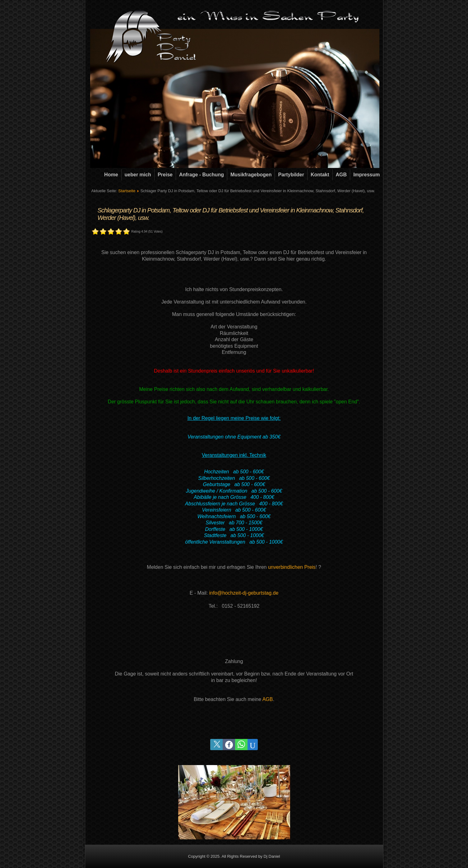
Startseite (127, 191)
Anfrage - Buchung (202, 175)
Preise (165, 175)
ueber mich (138, 175)
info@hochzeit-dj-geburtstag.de (244, 593)
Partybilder (291, 175)
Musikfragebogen (251, 175)
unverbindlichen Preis (292, 567)
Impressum (366, 175)
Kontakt (320, 175)
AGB (341, 175)
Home (111, 175)
